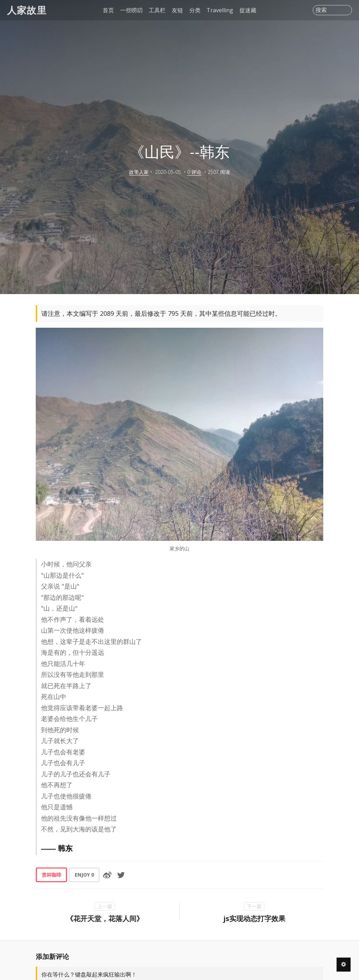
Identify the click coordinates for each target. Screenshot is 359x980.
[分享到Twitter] (121, 875)
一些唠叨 (131, 10)
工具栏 (157, 10)
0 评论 (194, 172)
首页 (108, 10)
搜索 (321, 10)
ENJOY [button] (84, 875)
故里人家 (139, 172)
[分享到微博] (107, 875)
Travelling (220, 10)
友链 (177, 10)
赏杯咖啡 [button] (52, 875)
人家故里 (27, 10)
